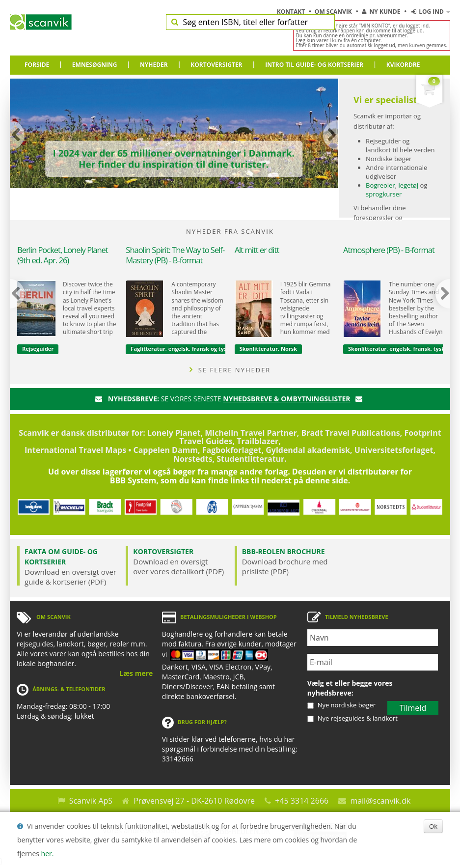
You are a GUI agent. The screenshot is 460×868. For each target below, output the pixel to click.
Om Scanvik (334, 12)
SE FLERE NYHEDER (230, 370)
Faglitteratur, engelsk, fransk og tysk (180, 349)
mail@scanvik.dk (380, 801)
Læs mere (136, 673)
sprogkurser (384, 194)
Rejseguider (38, 349)
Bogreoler (380, 185)
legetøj (408, 185)
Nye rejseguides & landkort (358, 718)
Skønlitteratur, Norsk (268, 349)
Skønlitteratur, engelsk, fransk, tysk (396, 349)
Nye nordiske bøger (347, 705)
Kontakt (292, 12)
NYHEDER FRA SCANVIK (230, 231)
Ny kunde (381, 12)
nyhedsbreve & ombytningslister (286, 399)
